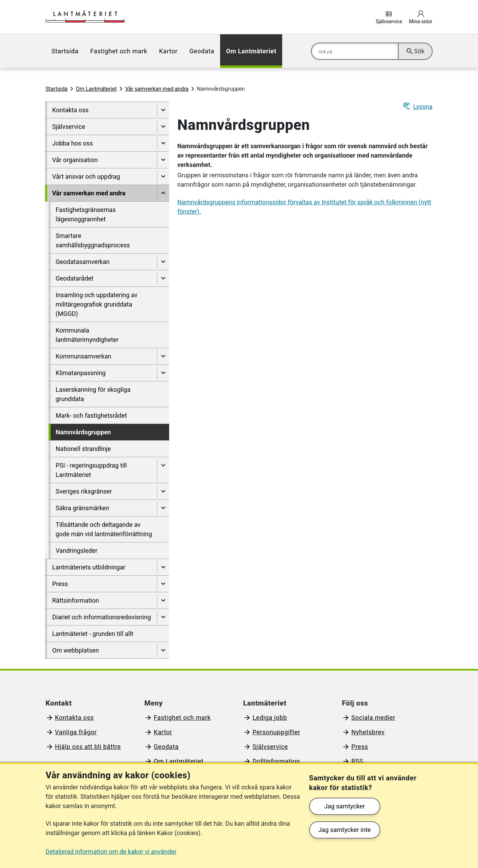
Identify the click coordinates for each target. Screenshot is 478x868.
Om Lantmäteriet (251, 51)
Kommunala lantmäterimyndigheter (87, 335)
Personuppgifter (277, 732)
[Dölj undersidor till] (163, 193)
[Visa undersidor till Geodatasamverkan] (163, 262)
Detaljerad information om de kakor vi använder (111, 852)
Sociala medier (373, 718)
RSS (357, 761)
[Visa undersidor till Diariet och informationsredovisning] (163, 617)
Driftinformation (276, 761)
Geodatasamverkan (83, 262)
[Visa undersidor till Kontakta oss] (163, 110)
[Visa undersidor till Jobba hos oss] (163, 143)
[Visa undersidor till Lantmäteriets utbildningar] (163, 567)
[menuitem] (65, 51)
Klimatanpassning (81, 373)
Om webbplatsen (76, 650)
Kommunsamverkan (84, 356)
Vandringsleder (77, 551)
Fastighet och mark (119, 51)
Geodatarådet (75, 278)
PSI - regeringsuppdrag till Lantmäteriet (91, 470)
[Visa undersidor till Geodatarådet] (163, 278)
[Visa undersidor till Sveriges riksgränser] (163, 491)
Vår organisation (75, 160)
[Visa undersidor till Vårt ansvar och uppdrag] (163, 176)
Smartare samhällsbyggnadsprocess (93, 240)
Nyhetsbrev (368, 732)
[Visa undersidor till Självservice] (163, 127)
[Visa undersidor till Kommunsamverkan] (163, 356)
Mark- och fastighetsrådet (92, 415)
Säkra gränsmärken (83, 508)
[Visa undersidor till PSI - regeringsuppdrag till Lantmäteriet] (163, 470)
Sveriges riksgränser (84, 491)
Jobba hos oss (73, 143)
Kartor (168, 51)
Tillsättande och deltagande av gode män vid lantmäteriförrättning (104, 529)
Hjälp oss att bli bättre (88, 747)
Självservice (69, 127)
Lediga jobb (270, 718)
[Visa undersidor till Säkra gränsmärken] (163, 508)
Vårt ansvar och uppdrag (86, 176)
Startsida (65, 51)
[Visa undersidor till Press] (163, 584)
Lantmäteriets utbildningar (89, 567)
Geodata (202, 51)
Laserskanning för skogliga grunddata (93, 394)
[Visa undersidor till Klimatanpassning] (163, 373)
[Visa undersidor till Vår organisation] (163, 160)
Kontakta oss (71, 110)
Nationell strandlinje (83, 449)
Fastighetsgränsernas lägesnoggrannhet (86, 214)
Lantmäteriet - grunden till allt (93, 634)
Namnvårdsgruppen (83, 432)
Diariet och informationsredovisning (102, 617)
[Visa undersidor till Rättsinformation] (163, 600)
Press (60, 584)
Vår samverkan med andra (157, 89)
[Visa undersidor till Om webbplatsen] (163, 650)
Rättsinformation (76, 600)
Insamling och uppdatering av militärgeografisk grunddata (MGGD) (97, 304)
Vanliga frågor (76, 732)
